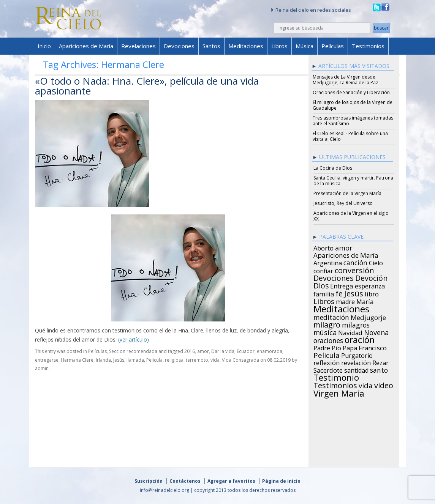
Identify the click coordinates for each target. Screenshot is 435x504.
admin (42, 368)
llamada (135, 360)
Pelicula (154, 360)
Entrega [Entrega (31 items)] (342, 285)
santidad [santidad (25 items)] (356, 369)
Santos (211, 46)
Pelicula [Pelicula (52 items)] (327, 354)
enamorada (270, 351)
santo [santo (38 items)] (379, 369)
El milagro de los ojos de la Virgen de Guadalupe (353, 105)
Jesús (119, 360)
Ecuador (246, 351)
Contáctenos (185, 481)
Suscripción (149, 481)
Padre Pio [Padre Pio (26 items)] (327, 347)
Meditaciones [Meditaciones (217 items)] (341, 308)
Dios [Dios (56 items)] (321, 285)
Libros (279, 46)
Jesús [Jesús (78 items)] (354, 292)
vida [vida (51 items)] (366, 384)
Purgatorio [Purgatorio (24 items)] (357, 354)
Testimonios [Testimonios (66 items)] (335, 384)
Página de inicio (281, 481)
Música (304, 46)
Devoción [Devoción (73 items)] (372, 277)
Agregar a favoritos (231, 481)
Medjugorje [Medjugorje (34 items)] (368, 317)
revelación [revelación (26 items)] (356, 362)
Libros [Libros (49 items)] (324, 300)
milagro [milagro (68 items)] (327, 324)
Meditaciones (246, 46)
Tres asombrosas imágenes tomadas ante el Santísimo (353, 121)
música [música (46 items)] (325, 331)
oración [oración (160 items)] (360, 339)
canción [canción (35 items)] (355, 261)
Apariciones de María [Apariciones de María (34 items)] (346, 254)
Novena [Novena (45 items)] (376, 331)
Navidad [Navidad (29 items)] (350, 332)
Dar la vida (223, 351)
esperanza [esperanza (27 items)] (370, 285)
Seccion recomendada (133, 351)
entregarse (47, 360)
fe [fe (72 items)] (339, 293)
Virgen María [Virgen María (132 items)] (339, 392)
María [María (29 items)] (365, 301)
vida (215, 360)
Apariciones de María (86, 46)
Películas (333, 46)
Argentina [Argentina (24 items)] (328, 262)
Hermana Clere (77, 360)
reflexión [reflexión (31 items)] (327, 362)
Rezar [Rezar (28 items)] (380, 362)
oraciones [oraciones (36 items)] (328, 339)
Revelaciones (138, 46)
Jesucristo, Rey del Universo (343, 203)
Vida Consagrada (240, 360)
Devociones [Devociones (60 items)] (334, 277)
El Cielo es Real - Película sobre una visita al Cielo (350, 136)
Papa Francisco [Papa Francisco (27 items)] (365, 347)
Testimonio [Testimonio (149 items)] (336, 376)
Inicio (44, 46)
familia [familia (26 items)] (324, 293)
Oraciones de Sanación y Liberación (351, 92)
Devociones (179, 46)
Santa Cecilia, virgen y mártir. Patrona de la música (353, 181)
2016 (190, 351)
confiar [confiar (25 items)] (323, 270)
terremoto (197, 360)
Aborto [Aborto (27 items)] (323, 247)
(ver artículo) (134, 339)
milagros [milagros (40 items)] (356, 324)
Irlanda (103, 360)
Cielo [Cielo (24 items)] (376, 262)
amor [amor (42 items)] (344, 247)
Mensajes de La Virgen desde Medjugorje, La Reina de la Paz (345, 80)
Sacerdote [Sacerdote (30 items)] (328, 369)
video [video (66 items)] (384, 384)
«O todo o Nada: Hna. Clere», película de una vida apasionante (147, 86)
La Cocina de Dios (333, 168)
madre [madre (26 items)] (345, 301)
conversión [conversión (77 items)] (354, 269)
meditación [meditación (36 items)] (331, 316)
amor (203, 351)
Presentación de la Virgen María (347, 193)
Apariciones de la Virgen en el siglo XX (351, 216)
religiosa (174, 360)
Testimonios (368, 46)
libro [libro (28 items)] (372, 293)
